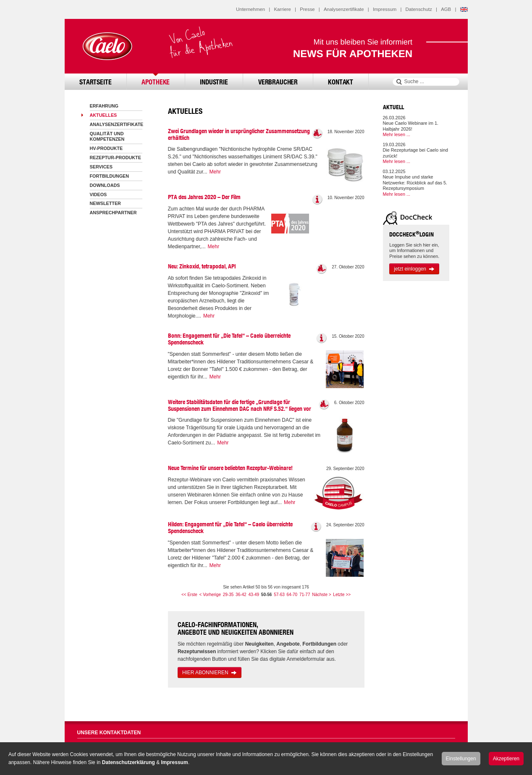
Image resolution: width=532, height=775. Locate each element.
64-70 (292, 595)
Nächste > (321, 595)
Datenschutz (419, 9)
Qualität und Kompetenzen (107, 136)
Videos (98, 194)
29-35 (228, 595)
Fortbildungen (110, 176)
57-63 (279, 595)
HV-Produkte (106, 148)
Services (101, 167)
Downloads (105, 185)
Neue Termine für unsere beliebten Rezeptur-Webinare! (230, 468)
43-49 (254, 595)
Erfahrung (104, 106)
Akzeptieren (506, 759)
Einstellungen (461, 759)
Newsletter (105, 203)
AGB (446, 9)
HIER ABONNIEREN (210, 673)
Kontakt (341, 82)
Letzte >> (342, 595)
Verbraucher (278, 82)
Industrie (214, 82)
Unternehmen (250, 9)
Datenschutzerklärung (128, 762)
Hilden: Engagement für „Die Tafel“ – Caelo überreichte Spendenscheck (230, 528)
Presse (307, 9)
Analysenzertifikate (344, 9)
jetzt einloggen (414, 269)
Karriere (282, 9)
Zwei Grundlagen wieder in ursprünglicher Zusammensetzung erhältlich (239, 134)
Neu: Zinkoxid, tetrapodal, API (202, 266)
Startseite (95, 82)
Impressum (385, 9)
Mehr (215, 172)
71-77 (305, 595)
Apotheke (156, 82)
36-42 (241, 595)
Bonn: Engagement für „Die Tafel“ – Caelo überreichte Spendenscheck (229, 339)
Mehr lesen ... (397, 134)
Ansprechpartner (113, 213)
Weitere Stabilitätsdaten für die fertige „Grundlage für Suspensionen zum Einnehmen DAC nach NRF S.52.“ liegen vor (240, 405)
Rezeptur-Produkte (115, 158)
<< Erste (189, 595)
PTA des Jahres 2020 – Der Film (204, 197)
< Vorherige (210, 595)
